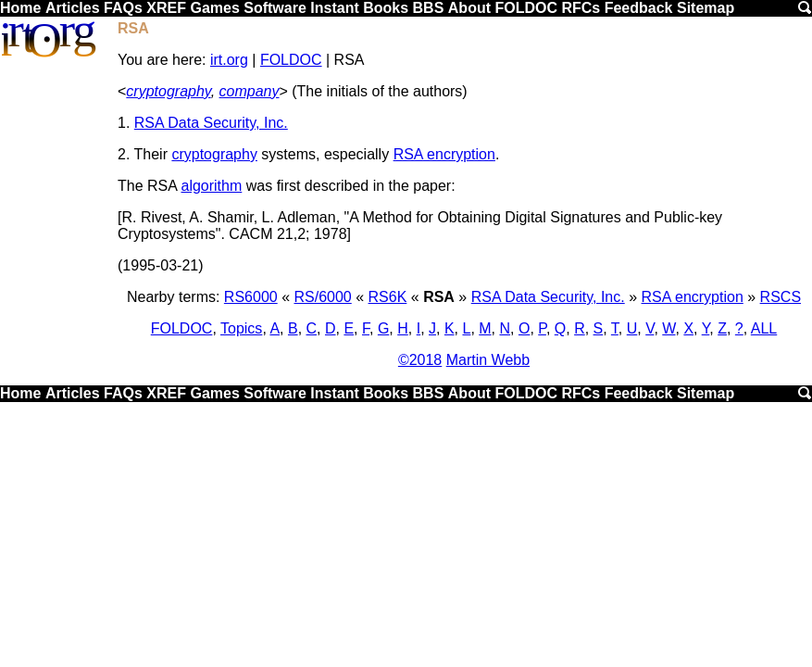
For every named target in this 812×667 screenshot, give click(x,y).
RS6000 (251, 297)
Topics (241, 328)
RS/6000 (322, 297)
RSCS (781, 297)
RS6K (388, 297)
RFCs (581, 8)
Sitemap (706, 8)
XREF (166, 8)
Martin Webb (488, 360)
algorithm (211, 186)
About (469, 8)
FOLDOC (526, 8)
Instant (334, 8)
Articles (73, 8)
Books (386, 8)
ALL (764, 328)
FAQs (123, 8)
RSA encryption (444, 154)
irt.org (229, 60)
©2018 (420, 360)
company (250, 91)
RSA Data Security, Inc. (211, 123)
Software (275, 8)
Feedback (639, 8)
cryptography (168, 91)
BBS (429, 8)
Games (214, 8)
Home (20, 8)
